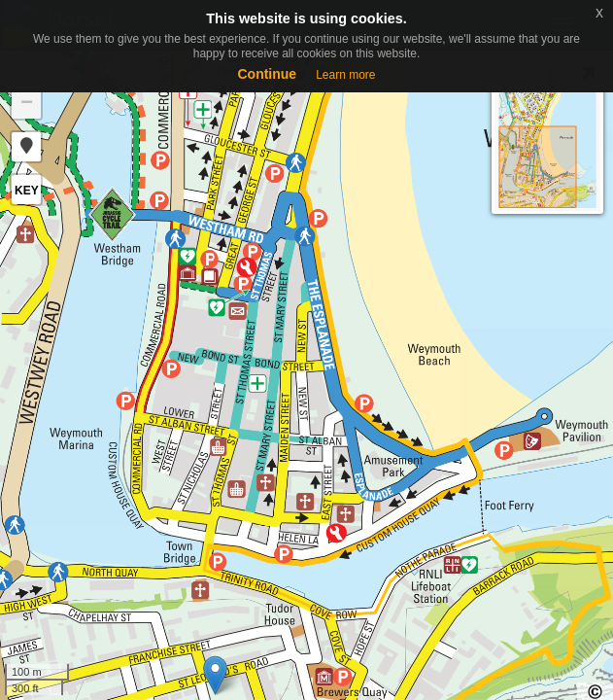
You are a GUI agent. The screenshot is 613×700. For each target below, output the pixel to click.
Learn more (345, 75)
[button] (26, 147)
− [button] (27, 104)
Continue (267, 74)
